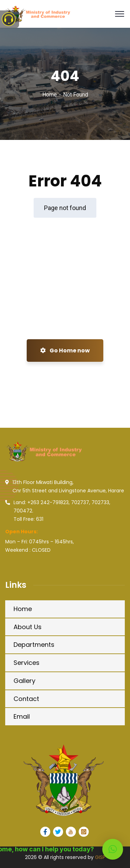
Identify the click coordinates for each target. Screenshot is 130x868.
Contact (26, 699)
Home (50, 95)
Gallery (24, 681)
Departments (34, 645)
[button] (113, 849)
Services (27, 663)
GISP (100, 857)
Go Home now (65, 350)
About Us (28, 627)
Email (22, 716)
